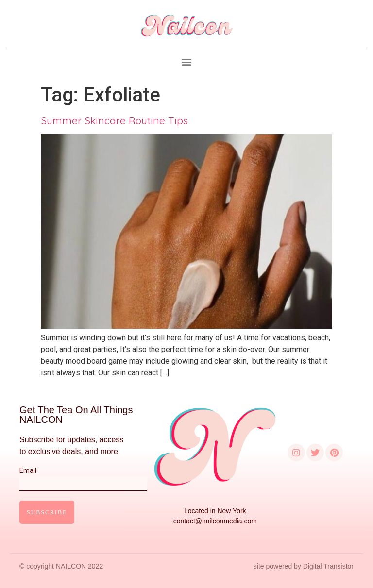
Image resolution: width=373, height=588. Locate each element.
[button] (187, 62)
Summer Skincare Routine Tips (114, 120)
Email (83, 477)
